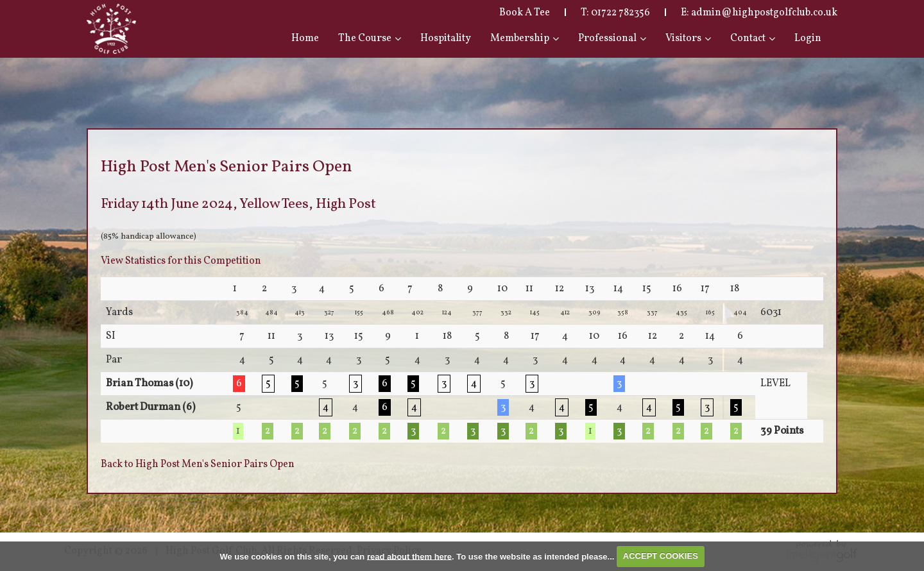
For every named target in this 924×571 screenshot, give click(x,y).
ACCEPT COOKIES (661, 556)
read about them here (409, 556)
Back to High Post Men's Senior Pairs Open (198, 464)
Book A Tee (525, 13)
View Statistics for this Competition (181, 261)
